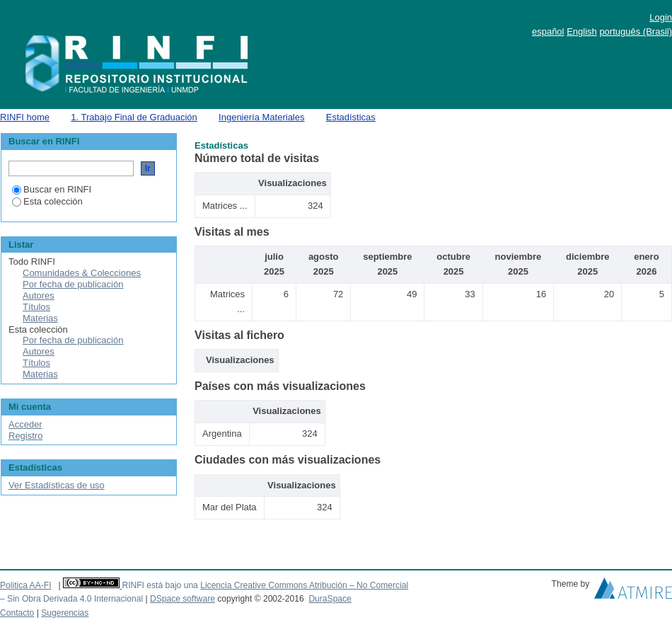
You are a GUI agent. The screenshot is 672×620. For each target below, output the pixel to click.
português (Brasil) (636, 31)
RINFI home (25, 117)
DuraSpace (330, 599)
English (582, 31)
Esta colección (47, 201)
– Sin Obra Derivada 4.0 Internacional (71, 599)
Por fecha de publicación (73, 284)
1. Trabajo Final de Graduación (134, 117)
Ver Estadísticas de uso (57, 485)
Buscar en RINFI (52, 189)
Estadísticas (351, 117)
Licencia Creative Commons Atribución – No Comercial (304, 585)
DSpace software (183, 599)
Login (661, 17)
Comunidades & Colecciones (82, 273)
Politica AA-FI (26, 585)
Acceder (25, 424)
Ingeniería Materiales (261, 117)
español (548, 31)
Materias (40, 318)
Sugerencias (65, 613)
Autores (39, 295)
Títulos (36, 307)
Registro (25, 436)
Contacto (17, 613)
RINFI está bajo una (160, 585)
